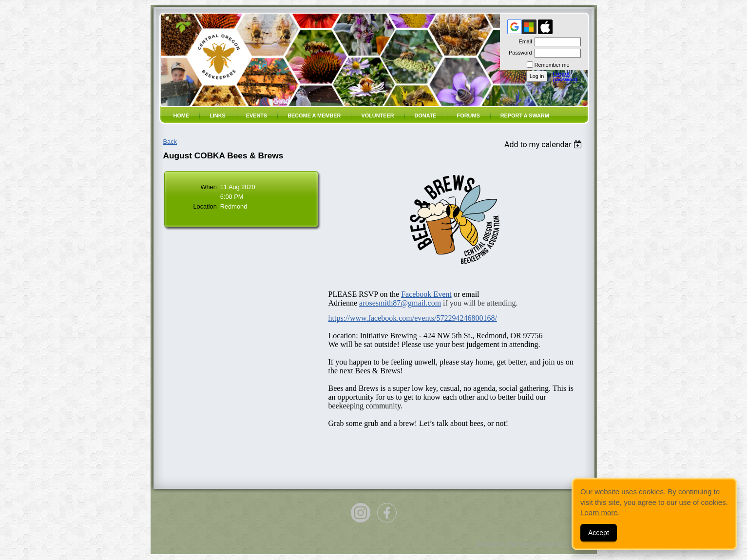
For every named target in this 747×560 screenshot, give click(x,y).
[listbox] (545, 145)
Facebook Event (426, 294)
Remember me (552, 65)
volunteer (377, 116)
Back (170, 142)
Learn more (599, 512)
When (208, 187)
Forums (469, 116)
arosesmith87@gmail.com (400, 303)
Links (218, 116)
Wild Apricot (521, 544)
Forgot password (565, 77)
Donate (426, 116)
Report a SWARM (525, 116)
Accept (599, 533)
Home (182, 116)
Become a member (314, 116)
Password (519, 53)
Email (523, 41)
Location (205, 206)
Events (257, 116)
